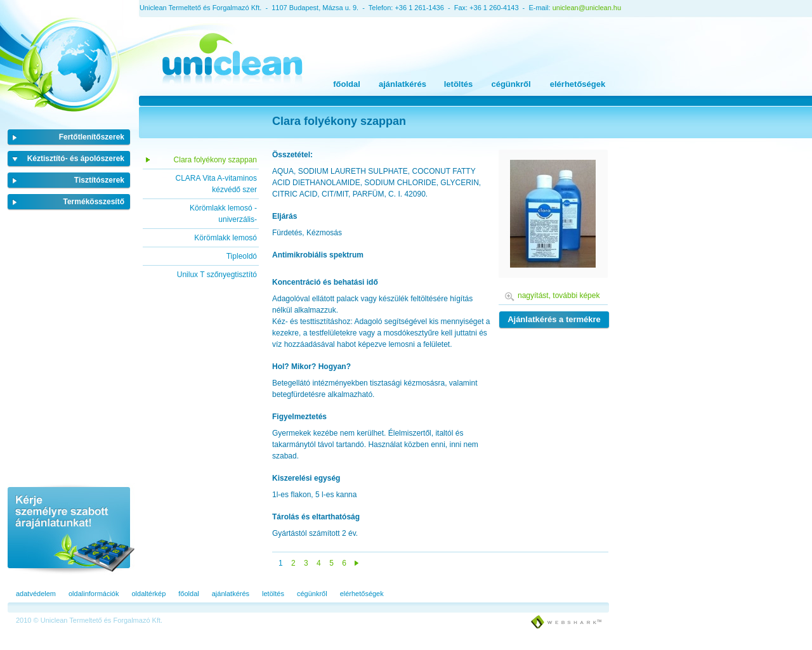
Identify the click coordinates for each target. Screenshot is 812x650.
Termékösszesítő (94, 202)
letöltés (459, 84)
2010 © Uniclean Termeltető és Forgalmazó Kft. (89, 620)
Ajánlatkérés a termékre (554, 319)
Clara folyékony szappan (215, 160)
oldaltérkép (148, 594)
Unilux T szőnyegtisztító (217, 275)
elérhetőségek (578, 84)
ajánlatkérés (403, 84)
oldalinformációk (94, 594)
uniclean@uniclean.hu (587, 8)
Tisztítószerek (99, 180)
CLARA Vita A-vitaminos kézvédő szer (216, 184)
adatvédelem (36, 594)
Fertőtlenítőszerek (92, 137)
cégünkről (511, 84)
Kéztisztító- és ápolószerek (76, 159)
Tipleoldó (242, 256)
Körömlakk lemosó (226, 238)
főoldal (347, 84)
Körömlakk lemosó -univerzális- (223, 214)
